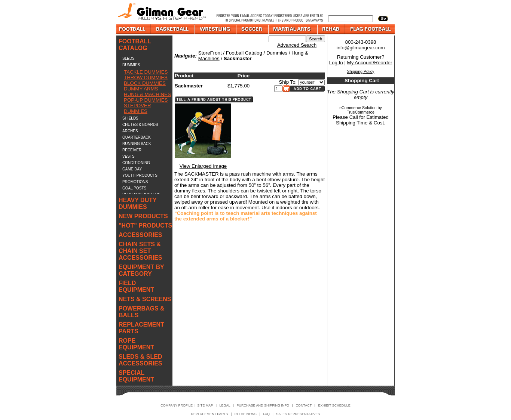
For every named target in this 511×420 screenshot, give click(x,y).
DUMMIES (131, 65)
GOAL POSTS (134, 188)
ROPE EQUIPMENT (136, 344)
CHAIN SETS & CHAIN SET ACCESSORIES (140, 251)
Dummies (277, 53)
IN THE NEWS (246, 414)
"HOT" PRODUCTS (145, 226)
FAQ (266, 414)
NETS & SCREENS (145, 299)
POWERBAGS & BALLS (142, 312)
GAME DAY (132, 169)
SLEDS (128, 58)
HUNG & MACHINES (147, 94)
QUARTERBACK (137, 137)
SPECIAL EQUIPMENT (136, 376)
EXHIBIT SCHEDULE (334, 405)
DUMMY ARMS (141, 89)
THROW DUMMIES (146, 78)
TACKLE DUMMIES (146, 72)
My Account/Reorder (370, 63)
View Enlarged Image (203, 166)
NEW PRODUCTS (143, 216)
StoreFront (210, 53)
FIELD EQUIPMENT (136, 286)
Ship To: (288, 82)
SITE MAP (205, 405)
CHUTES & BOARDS (140, 125)
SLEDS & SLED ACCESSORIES (140, 360)
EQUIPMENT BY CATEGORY (141, 270)
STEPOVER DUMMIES (137, 108)
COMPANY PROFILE (177, 405)
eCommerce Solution (358, 108)
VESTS (128, 156)
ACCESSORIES (140, 235)
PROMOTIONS (135, 182)
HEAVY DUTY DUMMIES (137, 203)
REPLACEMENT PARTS (141, 328)
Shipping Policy (361, 71)
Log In (336, 63)
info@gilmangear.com (360, 48)
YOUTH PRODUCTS (140, 175)
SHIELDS (130, 118)
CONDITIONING (136, 163)
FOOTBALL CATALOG (135, 45)
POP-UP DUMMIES (146, 100)
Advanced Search (297, 45)
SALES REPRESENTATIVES (298, 414)
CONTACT (304, 405)
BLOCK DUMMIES (145, 83)
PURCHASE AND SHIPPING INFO (263, 405)
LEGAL (225, 405)
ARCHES (130, 131)
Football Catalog (244, 53)
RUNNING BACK (137, 144)
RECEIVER (132, 150)
